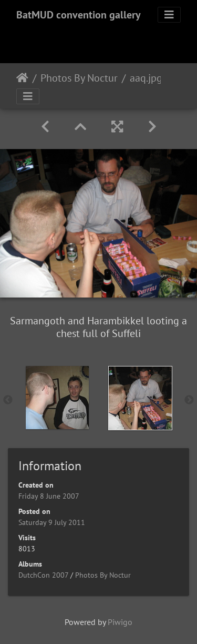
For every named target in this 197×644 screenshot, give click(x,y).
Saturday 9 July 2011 (52, 522)
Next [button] (189, 400)
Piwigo (120, 622)
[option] (57, 398)
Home (22, 78)
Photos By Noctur (79, 78)
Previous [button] (8, 400)
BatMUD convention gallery (79, 15)
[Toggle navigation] (169, 15)
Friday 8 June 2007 (49, 496)
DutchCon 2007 (43, 575)
